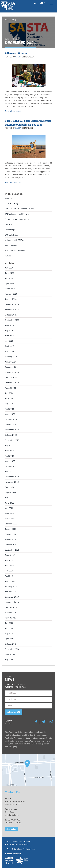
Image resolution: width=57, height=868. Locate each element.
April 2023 (9, 456)
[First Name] (28, 693)
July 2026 (9, 268)
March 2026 (10, 289)
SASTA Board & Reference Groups (19, 209)
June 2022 (9, 503)
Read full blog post (13, 111)
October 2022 (11, 487)
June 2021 (9, 566)
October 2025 (11, 315)
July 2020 (9, 623)
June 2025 (9, 336)
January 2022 (11, 529)
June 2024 (9, 398)
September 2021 (12, 550)
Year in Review (11, 245)
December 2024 (12, 367)
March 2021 (10, 581)
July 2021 (9, 560)
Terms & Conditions (14, 849)
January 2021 (10, 592)
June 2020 (9, 628)
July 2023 (9, 445)
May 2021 (9, 571)
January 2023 (11, 472)
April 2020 (9, 639)
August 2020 (10, 618)
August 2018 (10, 654)
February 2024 (11, 419)
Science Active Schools (15, 251)
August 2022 (10, 492)
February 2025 (11, 357)
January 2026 (11, 299)
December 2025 (12, 304)
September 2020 (12, 613)
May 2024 (9, 404)
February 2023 (11, 466)
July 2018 (9, 660)
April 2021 (9, 576)
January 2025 (11, 362)
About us (9, 198)
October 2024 (11, 378)
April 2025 (9, 346)
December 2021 (11, 534)
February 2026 (11, 294)
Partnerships (10, 230)
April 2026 (9, 284)
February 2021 (11, 587)
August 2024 (10, 388)
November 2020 (12, 602)
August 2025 (10, 325)
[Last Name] (28, 699)
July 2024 (9, 393)
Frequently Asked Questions (17, 219)
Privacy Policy (30, 849)
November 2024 (12, 372)
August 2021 (10, 555)
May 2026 (9, 278)
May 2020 (9, 634)
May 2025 (9, 341)
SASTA (18, 57)
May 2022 (9, 508)
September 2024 (12, 383)
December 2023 (12, 425)
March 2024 (10, 414)
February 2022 (11, 524)
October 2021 (11, 545)
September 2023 (12, 440)
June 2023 (9, 451)
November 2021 (11, 540)
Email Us (11, 829)
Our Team (9, 225)
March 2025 (10, 351)
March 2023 (10, 461)
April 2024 (9, 409)
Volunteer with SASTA (14, 240)
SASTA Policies (11, 235)
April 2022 (9, 513)
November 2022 (12, 482)
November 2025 (12, 310)
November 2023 (12, 430)
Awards (8, 256)
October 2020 (11, 607)
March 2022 (10, 519)
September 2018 (12, 649)
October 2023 (11, 435)
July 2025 (9, 331)
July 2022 (9, 498)
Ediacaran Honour (16, 53)
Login (42, 3)
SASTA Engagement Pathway (17, 214)
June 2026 (9, 273)
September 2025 (12, 320)
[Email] (28, 706)
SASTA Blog (11, 20)
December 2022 (12, 477)
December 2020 (12, 597)
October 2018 (11, 644)
